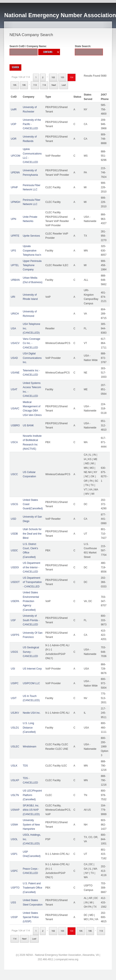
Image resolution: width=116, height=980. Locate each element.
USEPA (15, 601)
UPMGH (16, 202)
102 (53, 77)
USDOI (15, 567)
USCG (14, 504)
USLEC (15, 747)
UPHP (14, 187)
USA (13, 329)
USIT (14, 698)
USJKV (15, 713)
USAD (14, 358)
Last (64, 85)
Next (54, 85)
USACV (15, 343)
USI (13, 669)
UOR (14, 139)
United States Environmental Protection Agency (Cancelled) (31, 601)
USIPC (15, 683)
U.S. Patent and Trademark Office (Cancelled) (33, 888)
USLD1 (15, 728)
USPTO (15, 888)
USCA (14, 442)
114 (44, 85)
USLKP (15, 780)
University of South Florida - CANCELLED (31, 620)
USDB (14, 534)
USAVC (15, 409)
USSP (14, 917)
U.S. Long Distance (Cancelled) (29, 728)
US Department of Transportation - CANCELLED (32, 582)
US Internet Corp (32, 669)
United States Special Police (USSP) (31, 917)
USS (13, 903)
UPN (13, 219)
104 (72, 77)
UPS (13, 251)
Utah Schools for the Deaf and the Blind (32, 534)
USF (13, 620)
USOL (14, 839)
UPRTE (15, 236)
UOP (14, 124)
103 (62, 77)
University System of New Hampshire (31, 825)
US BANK (28, 425)
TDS (25, 766)
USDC (14, 550)
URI (13, 297)
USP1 (14, 854)
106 (24, 85)
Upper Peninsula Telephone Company (32, 265)
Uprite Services (31, 236)
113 (35, 85)
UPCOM (16, 156)
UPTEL (15, 265)
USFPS (15, 635)
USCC (14, 474)
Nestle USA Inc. (32, 713)
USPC (14, 871)
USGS (14, 652)
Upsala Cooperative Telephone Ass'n (32, 251)
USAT (14, 389)
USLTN (15, 795)
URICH (15, 314)
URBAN (15, 280)
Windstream (30, 747)
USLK (14, 766)
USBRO (15, 425)
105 (15, 85)
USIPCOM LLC (31, 683)
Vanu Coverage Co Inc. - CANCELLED (32, 343)
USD (13, 519)
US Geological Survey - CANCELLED (31, 652)
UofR (14, 110)
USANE (15, 373)
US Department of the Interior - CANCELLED (32, 567)
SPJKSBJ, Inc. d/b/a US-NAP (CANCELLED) (31, 810)
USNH (14, 825)
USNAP (15, 810)
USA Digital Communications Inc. (32, 358)
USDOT (15, 582)
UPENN (15, 173)
